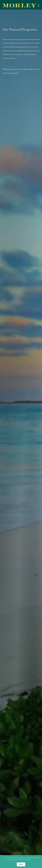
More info (34, 860)
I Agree (21, 864)
